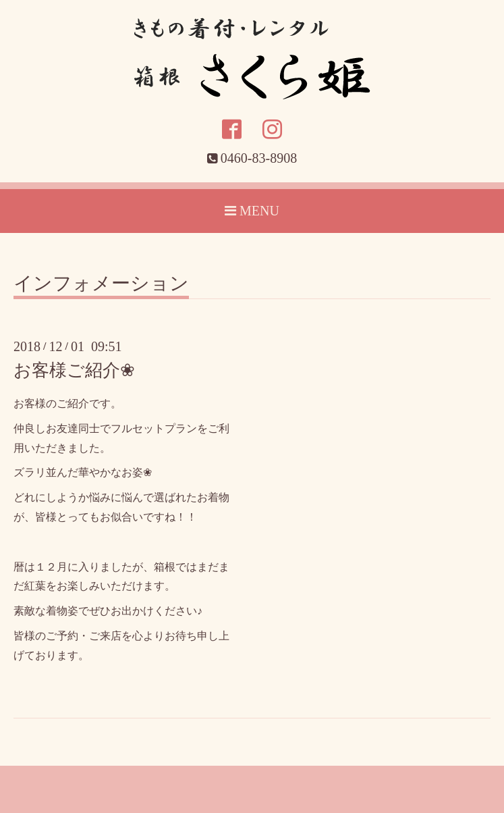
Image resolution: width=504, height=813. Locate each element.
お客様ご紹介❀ (74, 370)
